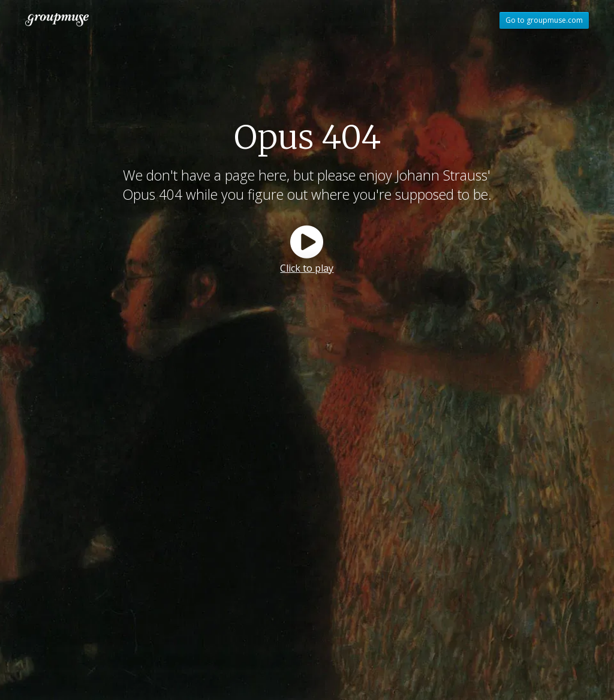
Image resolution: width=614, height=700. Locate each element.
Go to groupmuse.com (544, 20)
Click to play (307, 268)
